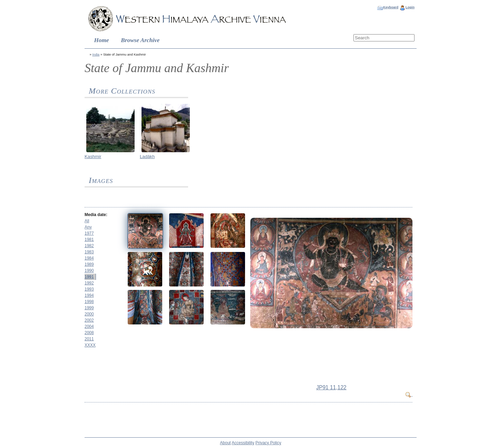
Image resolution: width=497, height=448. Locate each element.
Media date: (96, 215)
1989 (89, 264)
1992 (89, 283)
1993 (89, 289)
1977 (89, 233)
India (96, 54)
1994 (89, 295)
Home (102, 40)
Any (88, 227)
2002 (89, 320)
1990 (89, 271)
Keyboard (391, 7)
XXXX (90, 345)
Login (410, 7)
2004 (89, 327)
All (87, 221)
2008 (89, 333)
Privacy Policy (268, 443)
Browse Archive (140, 40)
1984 (89, 258)
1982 (89, 246)
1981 (89, 240)
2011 (89, 339)
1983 (89, 252)
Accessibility (243, 443)
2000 (89, 314)
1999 (89, 308)
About (225, 443)
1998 (89, 302)
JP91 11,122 (331, 387)
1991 (89, 277)
